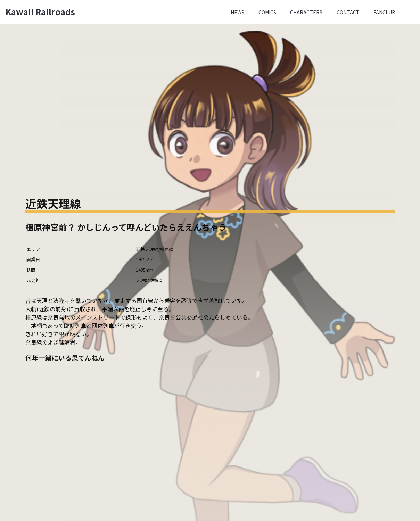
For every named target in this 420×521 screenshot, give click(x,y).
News (237, 12)
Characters (306, 12)
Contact (348, 12)
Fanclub (384, 12)
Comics (267, 12)
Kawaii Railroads (40, 12)
